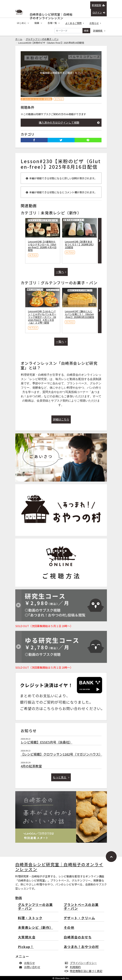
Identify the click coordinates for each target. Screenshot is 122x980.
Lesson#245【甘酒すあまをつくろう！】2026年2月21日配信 (79, 244)
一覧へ (61, 272)
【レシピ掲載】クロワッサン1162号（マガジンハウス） (61, 754)
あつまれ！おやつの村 (81, 947)
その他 (69, 928)
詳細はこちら (61, 419)
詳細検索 (99, 31)
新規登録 (99, 5)
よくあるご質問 (75, 23)
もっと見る (61, 777)
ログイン (99, 12)
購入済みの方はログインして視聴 (69, 122)
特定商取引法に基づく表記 (84, 971)
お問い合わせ (30, 967)
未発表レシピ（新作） (35, 928)
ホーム (19, 39)
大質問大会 (27, 937)
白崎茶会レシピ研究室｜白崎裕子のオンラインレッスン (51, 14)
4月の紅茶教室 (31, 766)
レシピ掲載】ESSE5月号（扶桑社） (47, 742)
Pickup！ (26, 947)
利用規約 (74, 967)
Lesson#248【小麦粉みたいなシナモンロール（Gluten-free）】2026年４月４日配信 (42, 246)
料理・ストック (30, 918)
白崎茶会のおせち (78, 937)
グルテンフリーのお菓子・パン (42, 39)
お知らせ (95, 23)
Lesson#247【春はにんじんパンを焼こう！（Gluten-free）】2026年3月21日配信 (80, 314)
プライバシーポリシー (82, 963)
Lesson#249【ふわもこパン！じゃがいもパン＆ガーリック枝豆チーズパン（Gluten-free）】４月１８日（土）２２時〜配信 (42, 317)
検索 (86, 31)
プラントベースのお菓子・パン (81, 907)
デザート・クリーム (80, 918)
